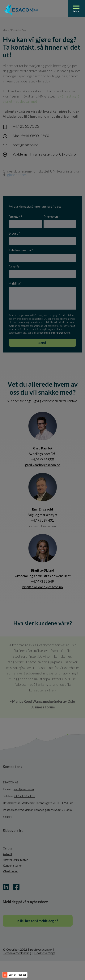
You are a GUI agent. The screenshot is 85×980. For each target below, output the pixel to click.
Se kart (7, 817)
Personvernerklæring (17, 953)
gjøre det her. (17, 175)
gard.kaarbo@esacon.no (43, 465)
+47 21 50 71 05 (26, 126)
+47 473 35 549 (42, 581)
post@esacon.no (26, 145)
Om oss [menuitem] (8, 848)
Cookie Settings (45, 953)
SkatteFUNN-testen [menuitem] (16, 860)
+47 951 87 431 (42, 520)
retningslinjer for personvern (54, 333)
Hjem (6, 30)
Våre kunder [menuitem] (10, 871)
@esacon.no (50, 526)
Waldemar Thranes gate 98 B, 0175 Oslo (44, 154)
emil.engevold (36, 526)
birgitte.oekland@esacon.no (43, 587)
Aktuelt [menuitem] (8, 854)
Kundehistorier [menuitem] (12, 865)
